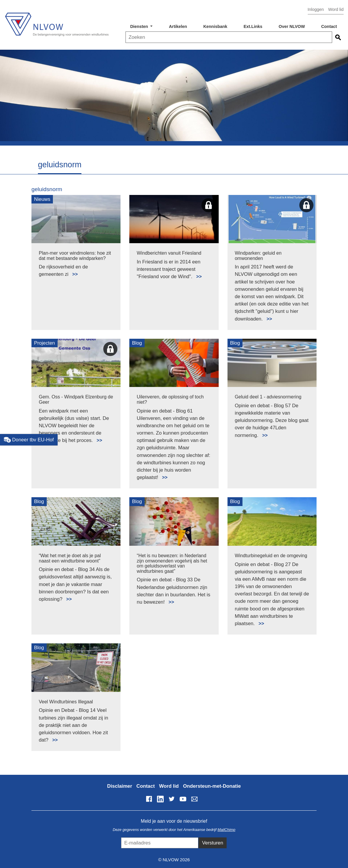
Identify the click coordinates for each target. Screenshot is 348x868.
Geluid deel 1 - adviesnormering (268, 397)
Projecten (45, 343)
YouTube (183, 799)
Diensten (140, 26)
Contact (329, 26)
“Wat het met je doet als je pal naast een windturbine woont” (70, 558)
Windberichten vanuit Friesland (169, 253)
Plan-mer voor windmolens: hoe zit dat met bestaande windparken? (75, 256)
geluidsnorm (47, 189)
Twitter (172, 799)
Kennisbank (215, 26)
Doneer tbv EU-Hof (29, 440)
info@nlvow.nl (194, 799)
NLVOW (57, 23)
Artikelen (178, 26)
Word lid (336, 9)
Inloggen (316, 9)
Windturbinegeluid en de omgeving (271, 556)
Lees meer (72, 271)
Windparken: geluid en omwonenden (258, 256)
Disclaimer (120, 786)
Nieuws (42, 199)
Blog (137, 343)
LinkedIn (160, 799)
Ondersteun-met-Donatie (212, 786)
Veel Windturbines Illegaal (66, 702)
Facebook (149, 799)
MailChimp (226, 830)
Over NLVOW (292, 26)
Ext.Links (253, 26)
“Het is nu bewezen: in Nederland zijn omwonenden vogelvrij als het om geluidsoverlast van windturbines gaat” (172, 563)
